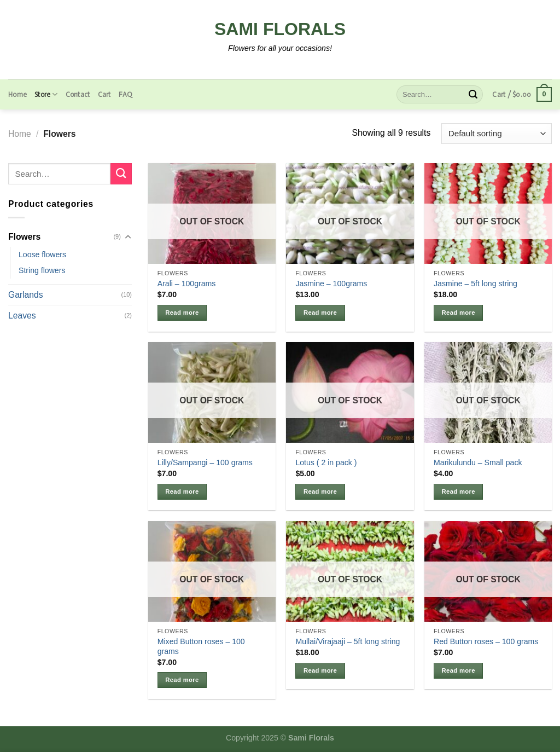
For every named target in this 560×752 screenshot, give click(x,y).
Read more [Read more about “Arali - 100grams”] (182, 313)
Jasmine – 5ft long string (476, 284)
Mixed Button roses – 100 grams (201, 646)
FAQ (126, 94)
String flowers (42, 270)
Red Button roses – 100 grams (486, 641)
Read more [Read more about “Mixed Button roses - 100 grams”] (182, 680)
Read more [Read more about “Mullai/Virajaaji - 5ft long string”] (320, 670)
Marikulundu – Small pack (478, 462)
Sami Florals (280, 29)
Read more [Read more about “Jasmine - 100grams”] (320, 313)
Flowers (24, 237)
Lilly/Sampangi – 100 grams (205, 462)
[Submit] (473, 94)
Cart (104, 94)
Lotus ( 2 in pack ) (326, 462)
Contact (78, 94)
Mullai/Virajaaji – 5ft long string (348, 641)
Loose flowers (42, 254)
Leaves (22, 316)
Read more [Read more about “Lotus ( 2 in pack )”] (320, 491)
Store (46, 94)
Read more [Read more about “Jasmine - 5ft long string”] (459, 313)
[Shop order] (497, 134)
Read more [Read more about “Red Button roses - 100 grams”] (459, 670)
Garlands (26, 295)
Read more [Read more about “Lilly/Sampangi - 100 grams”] (182, 491)
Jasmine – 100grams (331, 284)
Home (17, 94)
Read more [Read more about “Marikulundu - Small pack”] (459, 491)
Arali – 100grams (187, 284)
